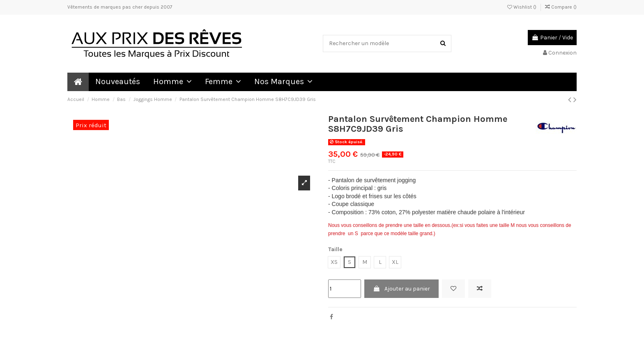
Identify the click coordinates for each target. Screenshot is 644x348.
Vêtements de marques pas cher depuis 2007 (120, 7)
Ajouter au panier (401, 289)
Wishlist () (522, 7)
